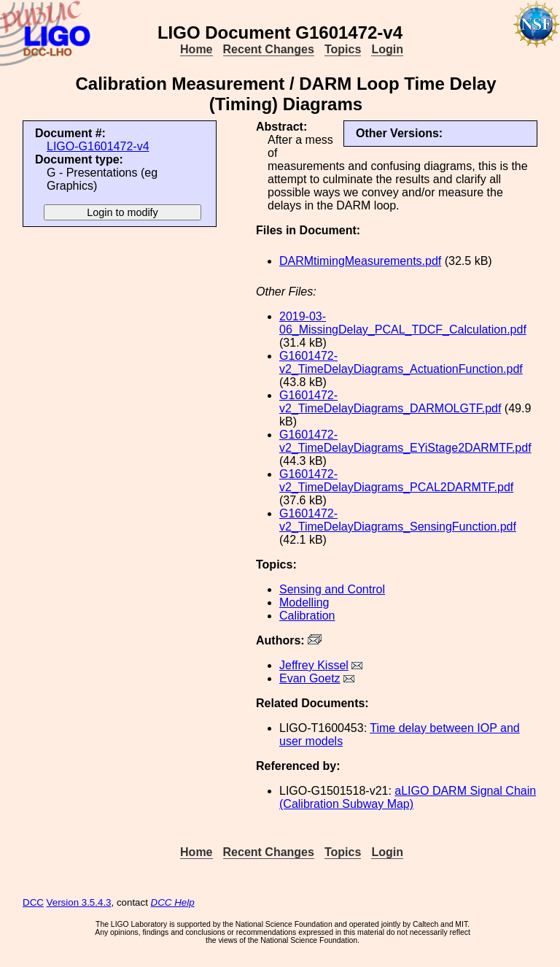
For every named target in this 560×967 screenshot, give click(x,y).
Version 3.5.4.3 (79, 902)
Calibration (307, 616)
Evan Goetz (310, 678)
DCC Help (173, 902)
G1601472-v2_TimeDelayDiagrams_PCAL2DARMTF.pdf (396, 481)
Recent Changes (269, 49)
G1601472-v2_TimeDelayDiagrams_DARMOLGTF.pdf (390, 402)
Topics (343, 49)
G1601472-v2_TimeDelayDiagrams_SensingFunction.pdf (398, 520)
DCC (33, 902)
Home (196, 49)
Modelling (304, 602)
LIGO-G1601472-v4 (98, 146)
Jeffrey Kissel (314, 665)
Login (387, 49)
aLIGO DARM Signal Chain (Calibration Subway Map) (408, 797)
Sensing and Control (332, 589)
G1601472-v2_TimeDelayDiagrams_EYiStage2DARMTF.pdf (405, 441)
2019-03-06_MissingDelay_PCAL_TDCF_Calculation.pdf (403, 323)
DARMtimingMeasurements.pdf (360, 261)
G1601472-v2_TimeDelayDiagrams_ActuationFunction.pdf (401, 362)
